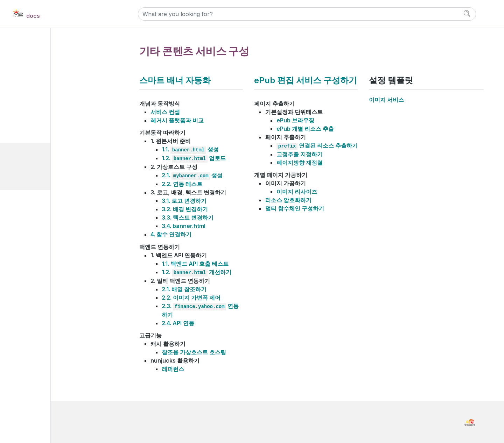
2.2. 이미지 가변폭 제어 (191, 298)
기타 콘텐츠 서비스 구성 (48, 153)
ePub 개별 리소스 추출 (305, 129)
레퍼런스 (173, 369)
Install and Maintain (46, 67)
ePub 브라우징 (295, 120)
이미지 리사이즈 (297, 192)
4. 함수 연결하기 (171, 234)
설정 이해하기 (37, 94)
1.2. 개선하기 (197, 272)
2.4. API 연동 (178, 323)
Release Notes (39, 219)
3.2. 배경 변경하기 (185, 209)
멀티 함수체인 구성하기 (295, 208)
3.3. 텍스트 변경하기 (188, 217)
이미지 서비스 (386, 100)
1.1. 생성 (190, 149)
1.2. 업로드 (194, 158)
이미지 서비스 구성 (43, 118)
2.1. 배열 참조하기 (184, 289)
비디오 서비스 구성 (43, 130)
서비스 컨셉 (165, 112)
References (36, 204)
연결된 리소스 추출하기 (317, 145)
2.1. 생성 (192, 175)
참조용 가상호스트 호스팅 (194, 352)
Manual (31, 82)
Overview (33, 52)
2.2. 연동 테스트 (182, 184)
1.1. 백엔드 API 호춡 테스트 (195, 264)
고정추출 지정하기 (300, 154)
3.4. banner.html (184, 226)
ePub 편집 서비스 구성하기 (58, 177)
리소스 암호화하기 (288, 200)
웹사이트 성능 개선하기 (48, 141)
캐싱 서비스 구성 (40, 106)
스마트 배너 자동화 (48, 165)
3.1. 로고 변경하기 (184, 201)
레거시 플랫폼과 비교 (177, 120)
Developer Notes (42, 235)
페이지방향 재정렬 (300, 163)
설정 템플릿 (40, 189)
